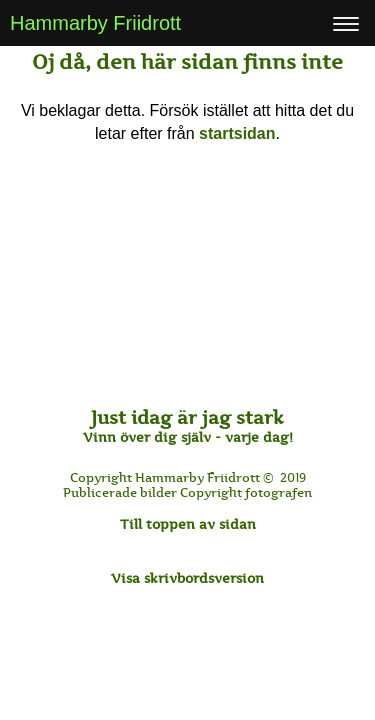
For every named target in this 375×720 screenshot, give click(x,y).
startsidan (237, 133)
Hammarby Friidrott (95, 23)
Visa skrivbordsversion (187, 578)
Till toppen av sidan (188, 524)
